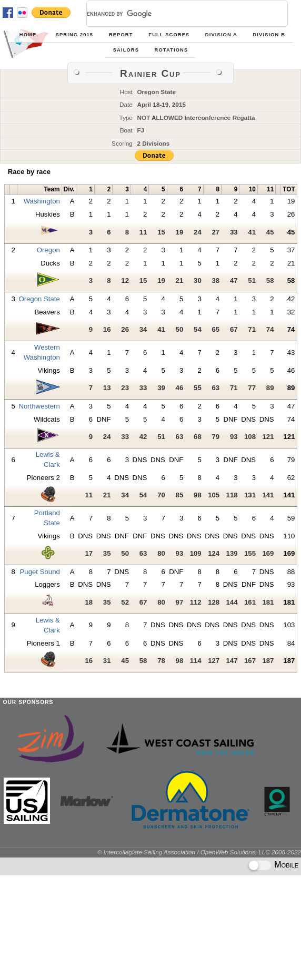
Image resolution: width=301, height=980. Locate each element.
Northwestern (39, 406)
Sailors (126, 50)
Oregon (48, 250)
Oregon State (39, 299)
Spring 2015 (74, 35)
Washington (42, 201)
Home (28, 35)
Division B (269, 35)
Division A (221, 35)
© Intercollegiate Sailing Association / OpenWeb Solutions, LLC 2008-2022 (199, 852)
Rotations (172, 50)
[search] (174, 14)
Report (121, 35)
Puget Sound (40, 572)
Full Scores (169, 35)
